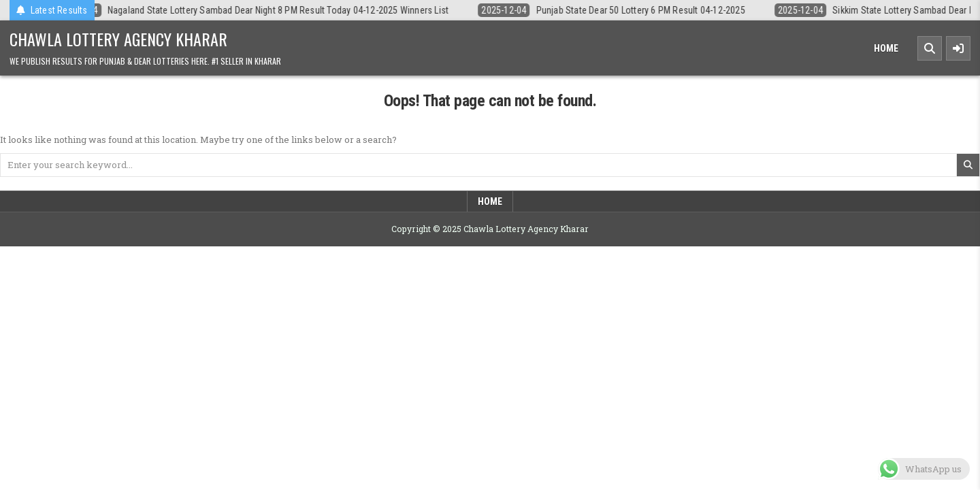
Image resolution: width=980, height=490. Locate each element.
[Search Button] (930, 48)
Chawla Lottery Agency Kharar (118, 39)
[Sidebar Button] (958, 48)
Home (886, 48)
